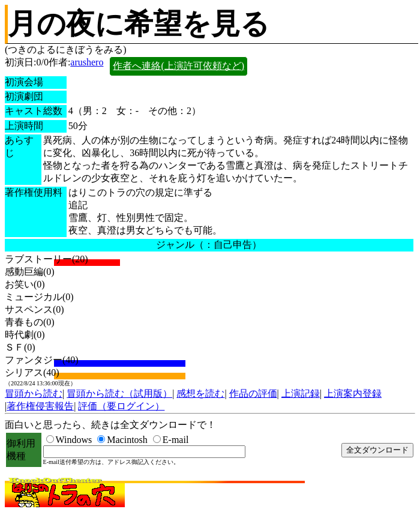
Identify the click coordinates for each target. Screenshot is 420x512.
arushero (87, 62)
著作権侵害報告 (40, 406)
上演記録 (301, 393)
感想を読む (200, 393)
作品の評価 (253, 393)
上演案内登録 (353, 393)
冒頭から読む (34, 393)
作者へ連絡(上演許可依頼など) (178, 66)
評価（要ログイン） (121, 406)
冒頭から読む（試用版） (119, 393)
